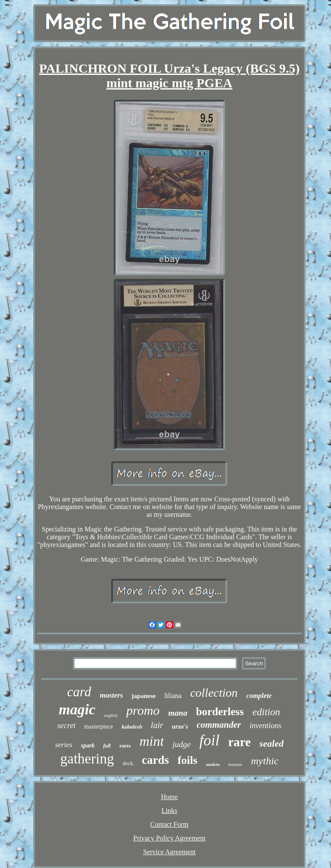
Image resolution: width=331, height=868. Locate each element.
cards (155, 760)
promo (143, 710)
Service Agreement (169, 852)
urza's (180, 726)
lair (157, 725)
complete (259, 696)
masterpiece (98, 727)
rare (239, 742)
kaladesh (132, 727)
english (111, 715)
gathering (87, 759)
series (64, 745)
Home (169, 797)
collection (214, 693)
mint (151, 741)
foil (209, 740)
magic (77, 709)
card (79, 692)
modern (213, 765)
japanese (144, 696)
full (107, 746)
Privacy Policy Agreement (169, 838)
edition (266, 712)
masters (111, 695)
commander (219, 725)
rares (125, 746)
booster (235, 764)
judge (181, 744)
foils (187, 760)
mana (178, 713)
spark (88, 746)
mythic (265, 761)
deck (128, 763)
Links (169, 811)
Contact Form (169, 824)
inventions (265, 726)
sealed (272, 743)
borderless (220, 712)
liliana (173, 696)
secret (66, 726)
